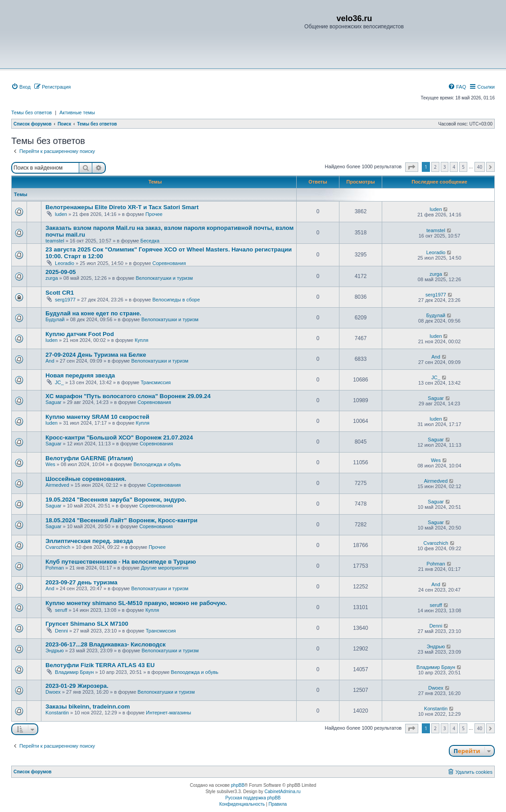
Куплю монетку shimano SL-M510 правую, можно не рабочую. (136, 603)
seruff (61, 610)
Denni (61, 631)
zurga (52, 278)
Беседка (150, 241)
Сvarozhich (58, 547)
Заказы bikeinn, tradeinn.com (88, 707)
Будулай (55, 319)
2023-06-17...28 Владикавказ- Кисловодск (106, 644)
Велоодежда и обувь (157, 464)
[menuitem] (21, 87)
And (50, 361)
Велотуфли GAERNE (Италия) (89, 458)
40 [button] (480, 167)
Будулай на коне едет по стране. (93, 313)
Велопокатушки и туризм (164, 278)
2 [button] (435, 167)
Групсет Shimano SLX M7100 (87, 624)
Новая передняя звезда (80, 375)
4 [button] (454, 167)
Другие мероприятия (165, 568)
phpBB (238, 785)
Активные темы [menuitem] (77, 112)
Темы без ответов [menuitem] (32, 112)
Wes (50, 464)
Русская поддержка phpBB (253, 798)
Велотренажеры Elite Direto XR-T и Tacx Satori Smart (122, 207)
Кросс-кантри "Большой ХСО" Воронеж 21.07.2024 (119, 437)
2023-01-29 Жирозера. (77, 686)
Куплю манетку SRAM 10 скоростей (97, 417)
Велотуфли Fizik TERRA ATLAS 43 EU (100, 665)
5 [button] (463, 167)
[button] (412, 167)
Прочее (154, 214)
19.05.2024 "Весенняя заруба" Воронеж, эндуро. (116, 500)
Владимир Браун (74, 672)
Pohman (55, 568)
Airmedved (57, 485)
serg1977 (65, 300)
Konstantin (57, 713)
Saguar (53, 402)
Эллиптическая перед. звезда (89, 541)
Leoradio (65, 263)
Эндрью (55, 650)
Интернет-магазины (168, 713)
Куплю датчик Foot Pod (80, 334)
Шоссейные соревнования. (86, 479)
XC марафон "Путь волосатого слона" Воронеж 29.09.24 (128, 396)
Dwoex (53, 692)
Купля (141, 340)
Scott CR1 (60, 293)
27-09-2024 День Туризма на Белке (96, 355)
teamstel (55, 241)
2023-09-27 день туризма (81, 582)
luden (61, 214)
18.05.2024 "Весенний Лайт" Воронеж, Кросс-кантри (122, 520)
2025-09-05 (61, 272)
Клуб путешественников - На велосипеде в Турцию (121, 562)
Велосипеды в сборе (176, 300)
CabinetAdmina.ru (283, 792)
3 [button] (445, 167)
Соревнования (169, 263)
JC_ (59, 382)
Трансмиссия (156, 382)
